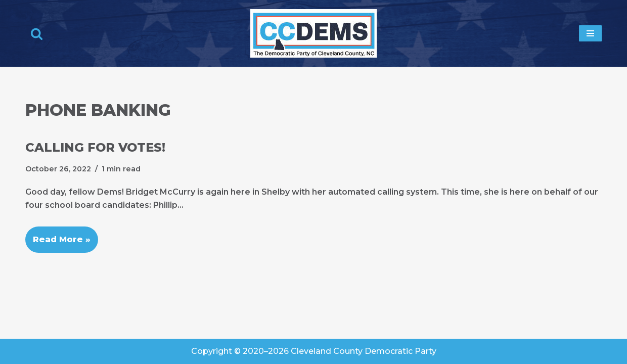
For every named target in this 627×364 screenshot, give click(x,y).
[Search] (37, 34)
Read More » (58, 235)
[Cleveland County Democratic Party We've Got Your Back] (313, 33)
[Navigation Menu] (590, 33)
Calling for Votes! (95, 147)
